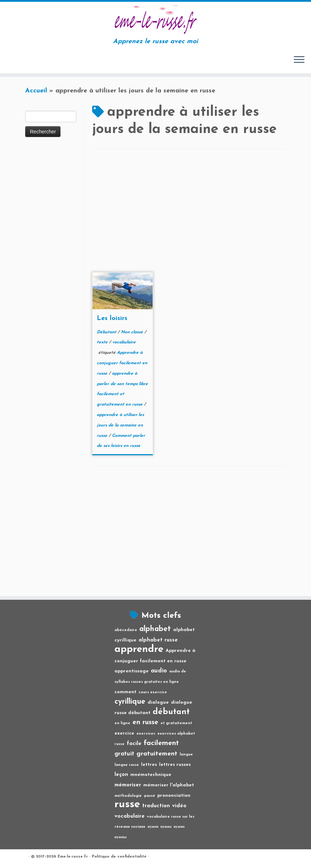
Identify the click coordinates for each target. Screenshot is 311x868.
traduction (156, 806)
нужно (179, 827)
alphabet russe (158, 640)
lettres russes (175, 765)
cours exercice (153, 692)
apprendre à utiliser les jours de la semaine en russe (120, 425)
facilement (161, 743)
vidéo (179, 806)
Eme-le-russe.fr (73, 857)
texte (103, 342)
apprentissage (132, 671)
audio (159, 671)
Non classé (133, 332)
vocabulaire (124, 342)
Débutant (107, 332)
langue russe (127, 765)
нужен (153, 827)
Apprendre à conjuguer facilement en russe (122, 363)
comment (125, 692)
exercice (124, 733)
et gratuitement (176, 723)
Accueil (36, 91)
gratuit (124, 754)
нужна (166, 827)
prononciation (174, 796)
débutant (171, 712)
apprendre (139, 649)
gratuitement (157, 754)
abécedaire (126, 630)
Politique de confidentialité (119, 857)
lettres (149, 765)
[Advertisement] (54, 253)
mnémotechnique (151, 775)
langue (186, 755)
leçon (121, 775)
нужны (121, 837)
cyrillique (130, 702)
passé (150, 796)
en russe (145, 723)
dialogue (158, 702)
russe (127, 805)
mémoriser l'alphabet (169, 785)
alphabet (155, 629)
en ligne (122, 723)
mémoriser (128, 785)
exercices (146, 734)
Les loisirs (112, 318)
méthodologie (128, 796)
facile (134, 744)
